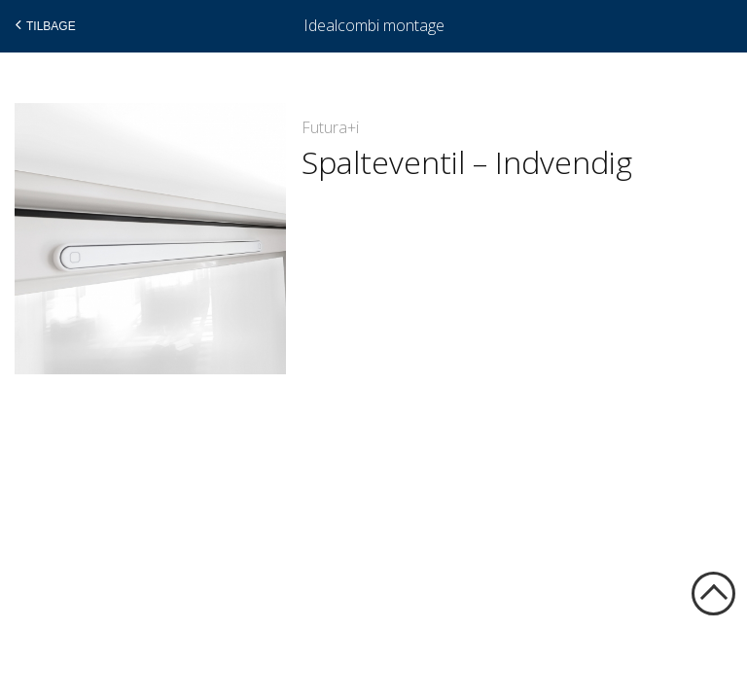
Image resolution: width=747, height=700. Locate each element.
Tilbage (43, 25)
